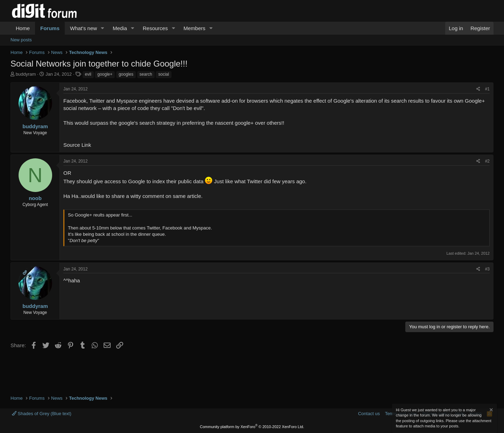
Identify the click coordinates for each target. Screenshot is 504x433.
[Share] (478, 89)
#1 (487, 89)
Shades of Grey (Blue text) (42, 414)
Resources (155, 28)
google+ (105, 74)
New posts (21, 40)
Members (194, 28)
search (146, 74)
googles (126, 74)
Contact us (369, 414)
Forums (50, 28)
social (164, 74)
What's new (83, 28)
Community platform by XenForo (252, 427)
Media (120, 28)
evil (88, 74)
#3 (487, 269)
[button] (103, 28)
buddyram (26, 74)
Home (23, 28)
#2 (487, 161)
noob (35, 198)
